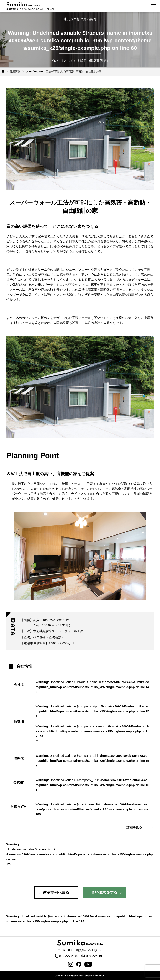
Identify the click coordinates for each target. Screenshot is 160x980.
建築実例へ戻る (56, 892)
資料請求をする (104, 892)
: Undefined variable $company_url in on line (92, 785)
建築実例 (15, 72)
